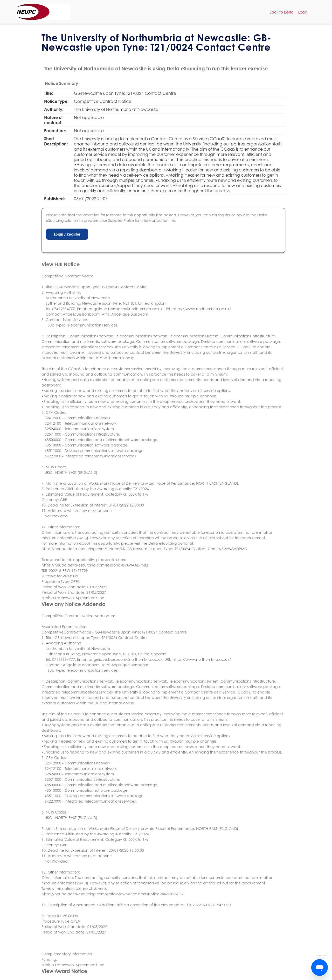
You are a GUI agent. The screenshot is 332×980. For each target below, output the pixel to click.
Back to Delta (282, 12)
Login (303, 12)
